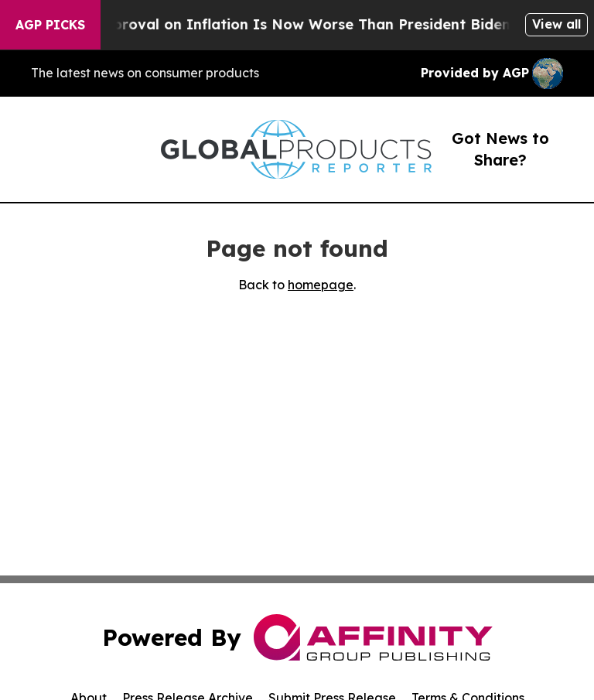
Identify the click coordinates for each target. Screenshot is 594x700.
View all (556, 24)
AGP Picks (50, 25)
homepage (321, 285)
